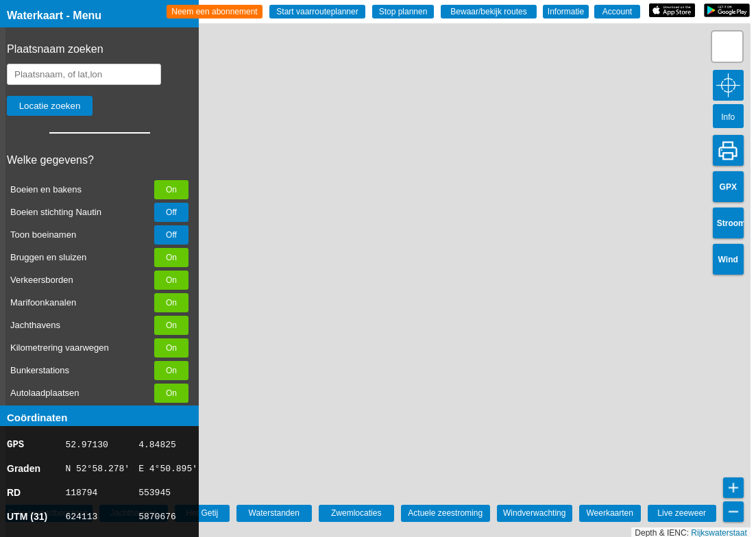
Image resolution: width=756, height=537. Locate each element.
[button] (727, 47)
